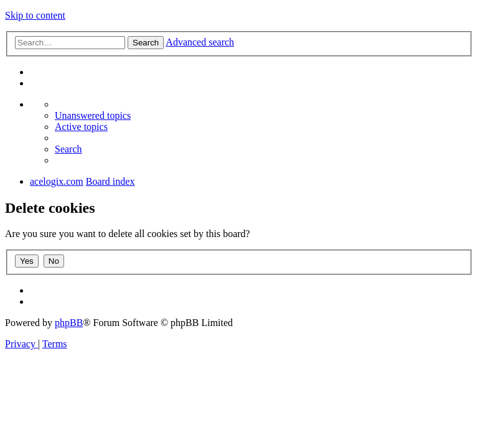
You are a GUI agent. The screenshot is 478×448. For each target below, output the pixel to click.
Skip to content (35, 15)
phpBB (69, 323)
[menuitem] (93, 115)
